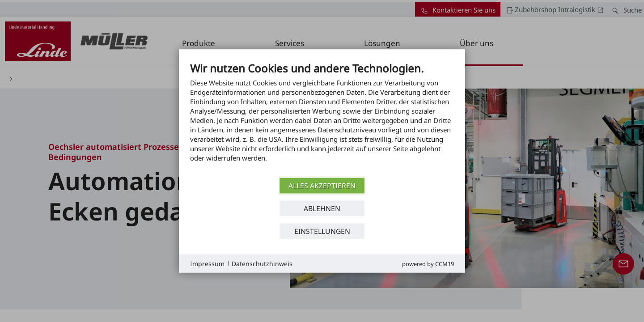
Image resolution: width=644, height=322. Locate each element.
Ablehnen (322, 208)
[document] (322, 119)
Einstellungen (322, 231)
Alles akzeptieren (322, 185)
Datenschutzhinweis (262, 263)
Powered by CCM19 (428, 264)
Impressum (207, 263)
